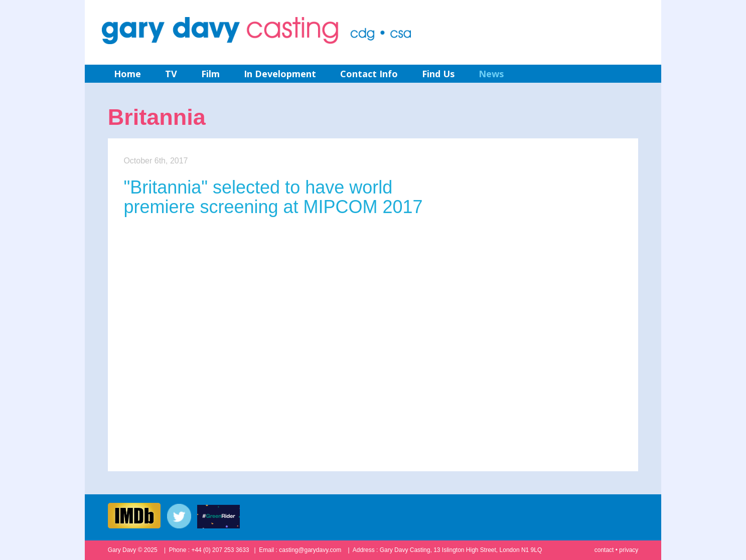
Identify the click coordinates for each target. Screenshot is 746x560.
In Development (280, 74)
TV (171, 74)
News (491, 74)
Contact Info (369, 74)
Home (127, 74)
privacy (629, 550)
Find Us (438, 74)
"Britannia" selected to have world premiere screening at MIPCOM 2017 (273, 197)
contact (604, 550)
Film (210, 74)
